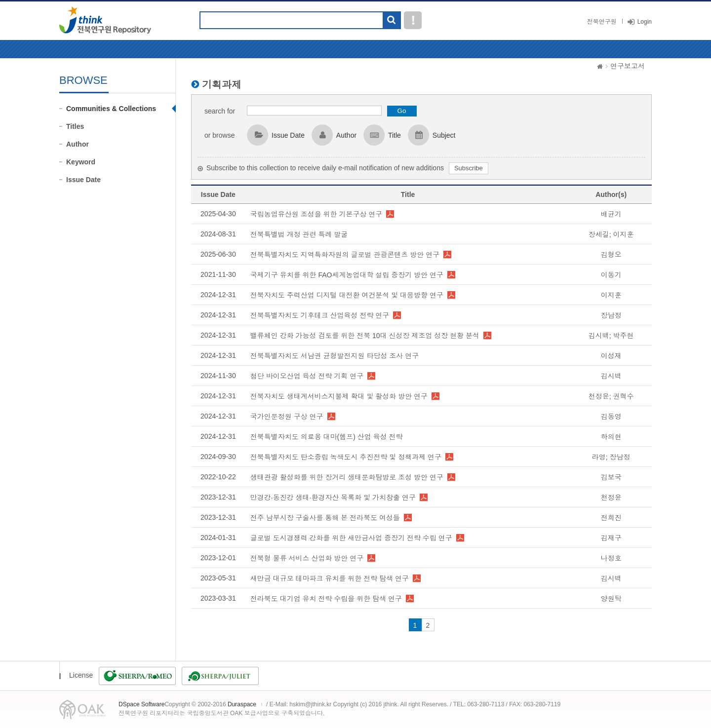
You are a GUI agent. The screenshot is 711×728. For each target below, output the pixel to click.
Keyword (81, 162)
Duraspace (242, 704)
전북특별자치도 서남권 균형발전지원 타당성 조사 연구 (335, 356)
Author (78, 144)
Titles (75, 126)
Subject (444, 135)
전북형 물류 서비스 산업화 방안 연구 (307, 558)
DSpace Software (141, 704)
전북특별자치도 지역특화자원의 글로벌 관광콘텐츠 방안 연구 (345, 255)
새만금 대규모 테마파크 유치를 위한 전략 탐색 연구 (330, 578)
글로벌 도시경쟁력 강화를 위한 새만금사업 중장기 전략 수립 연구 (351, 538)
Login (645, 22)
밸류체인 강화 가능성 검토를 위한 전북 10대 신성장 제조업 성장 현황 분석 (365, 336)
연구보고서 (628, 66)
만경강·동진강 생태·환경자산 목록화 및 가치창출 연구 (333, 498)
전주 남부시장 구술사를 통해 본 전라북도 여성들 (325, 518)
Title (395, 135)
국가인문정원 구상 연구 (287, 417)
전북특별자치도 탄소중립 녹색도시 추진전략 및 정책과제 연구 (346, 457)
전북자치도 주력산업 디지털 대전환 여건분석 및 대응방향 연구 (347, 295)
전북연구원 (602, 22)
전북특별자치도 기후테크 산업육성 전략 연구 (320, 315)
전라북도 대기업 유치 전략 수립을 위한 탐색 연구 (326, 599)
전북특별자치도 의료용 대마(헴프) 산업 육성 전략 (327, 437)
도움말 (413, 20)
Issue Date (83, 180)
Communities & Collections (111, 109)
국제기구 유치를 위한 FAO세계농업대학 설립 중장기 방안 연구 (347, 275)
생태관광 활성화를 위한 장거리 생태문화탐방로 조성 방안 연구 (347, 477)
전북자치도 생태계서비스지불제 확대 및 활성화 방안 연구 (339, 396)
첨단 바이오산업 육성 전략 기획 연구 (307, 376)
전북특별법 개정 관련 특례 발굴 (299, 234)
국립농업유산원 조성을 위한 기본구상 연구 (316, 214)
